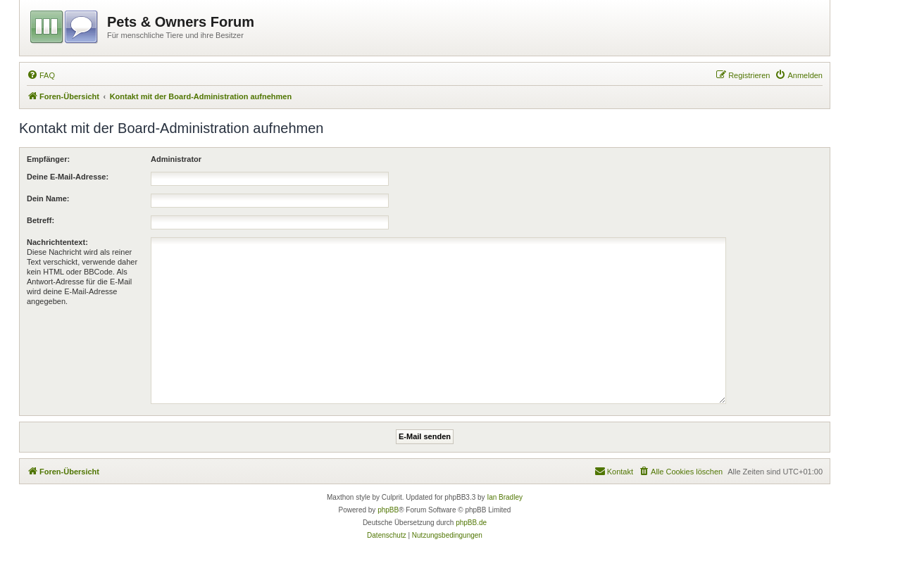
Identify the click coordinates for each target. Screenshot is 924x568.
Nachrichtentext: (57, 242)
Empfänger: (48, 159)
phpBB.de (471, 523)
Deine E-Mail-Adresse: (68, 177)
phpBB (388, 510)
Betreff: (40, 220)
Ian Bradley (505, 497)
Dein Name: (48, 198)
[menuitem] (41, 75)
